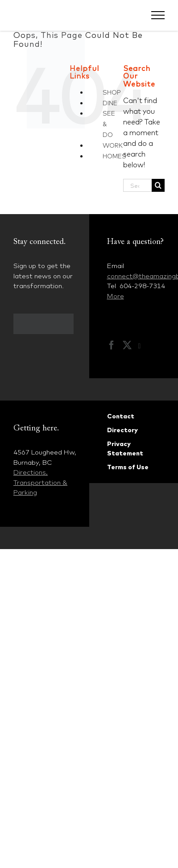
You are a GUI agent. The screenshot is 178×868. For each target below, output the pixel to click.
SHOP (112, 92)
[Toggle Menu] (158, 15)
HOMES (114, 156)
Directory (122, 430)
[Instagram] (144, 346)
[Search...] (137, 185)
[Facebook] (112, 345)
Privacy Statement (125, 448)
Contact (121, 416)
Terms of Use (128, 467)
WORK (113, 145)
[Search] (158, 185)
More (116, 296)
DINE (110, 103)
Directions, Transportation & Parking (40, 482)
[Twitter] (127, 345)
